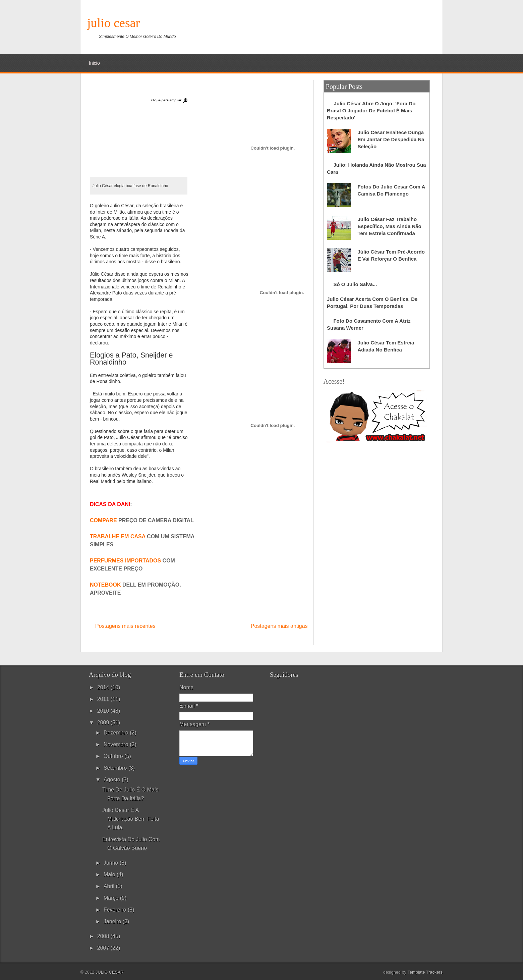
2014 (104, 687)
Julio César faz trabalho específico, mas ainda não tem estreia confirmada (389, 226)
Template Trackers (425, 972)
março (112, 898)
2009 (104, 723)
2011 (104, 699)
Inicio (94, 63)
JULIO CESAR (113, 23)
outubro (114, 756)
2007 (104, 948)
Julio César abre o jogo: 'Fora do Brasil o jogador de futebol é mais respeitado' (371, 111)
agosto (113, 780)
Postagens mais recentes (125, 626)
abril (110, 886)
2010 (104, 711)
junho (112, 863)
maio (110, 875)
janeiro (113, 921)
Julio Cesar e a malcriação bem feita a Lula (131, 819)
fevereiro (116, 910)
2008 (104, 936)
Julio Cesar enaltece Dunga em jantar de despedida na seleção (391, 139)
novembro (117, 744)
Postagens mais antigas (279, 626)
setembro (116, 768)
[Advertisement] (321, 29)
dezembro (117, 733)
